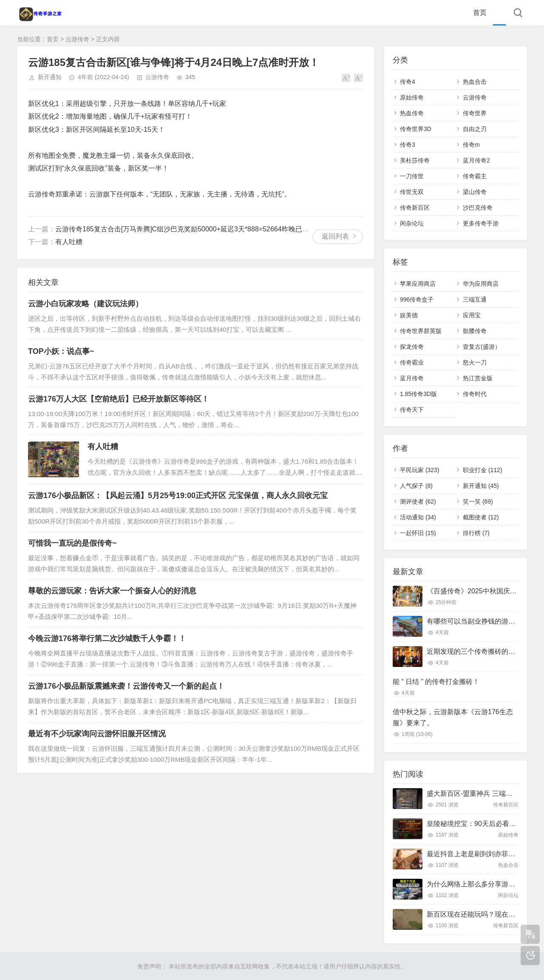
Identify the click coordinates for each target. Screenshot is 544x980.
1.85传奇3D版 (418, 394)
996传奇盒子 (417, 299)
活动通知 (418, 517)
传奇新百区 (415, 208)
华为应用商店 (481, 284)
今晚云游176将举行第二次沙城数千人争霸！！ (107, 638)
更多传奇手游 (481, 223)
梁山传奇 (475, 192)
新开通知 (50, 77)
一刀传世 (412, 176)
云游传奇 (77, 39)
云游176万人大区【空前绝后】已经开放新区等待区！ (119, 399)
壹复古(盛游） (482, 347)
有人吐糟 (69, 242)
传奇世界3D (416, 129)
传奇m (471, 145)
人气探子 (416, 486)
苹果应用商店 (418, 284)
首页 (480, 13)
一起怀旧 (418, 533)
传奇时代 (475, 394)
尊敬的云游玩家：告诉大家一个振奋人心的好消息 (112, 591)
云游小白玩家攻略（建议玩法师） (85, 304)
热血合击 (475, 82)
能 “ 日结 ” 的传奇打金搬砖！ (436, 682)
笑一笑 (478, 501)
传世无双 (412, 192)
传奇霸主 (475, 176)
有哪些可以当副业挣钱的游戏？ (474, 621)
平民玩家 (420, 470)
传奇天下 (412, 410)
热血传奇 (412, 113)
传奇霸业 (412, 362)
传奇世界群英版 (421, 331)
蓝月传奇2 (476, 160)
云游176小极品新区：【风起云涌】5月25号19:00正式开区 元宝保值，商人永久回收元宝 (178, 496)
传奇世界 (475, 113)
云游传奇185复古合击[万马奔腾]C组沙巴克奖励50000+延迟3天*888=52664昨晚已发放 (186, 229)
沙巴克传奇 (478, 208)
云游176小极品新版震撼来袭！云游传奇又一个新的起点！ (126, 686)
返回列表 (335, 236)
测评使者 (418, 501)
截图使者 (481, 517)
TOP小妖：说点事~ (61, 351)
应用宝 (472, 315)
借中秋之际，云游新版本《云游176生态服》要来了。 (453, 717)
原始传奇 (412, 97)
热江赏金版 (478, 378)
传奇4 (408, 82)
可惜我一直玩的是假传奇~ (72, 543)
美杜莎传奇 (415, 160)
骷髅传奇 (475, 331)
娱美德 (409, 315)
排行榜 (476, 533)
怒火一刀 (475, 362)
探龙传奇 (412, 347)
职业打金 (483, 470)
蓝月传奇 (412, 378)
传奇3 (408, 145)
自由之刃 (475, 129)
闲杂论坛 (412, 223)
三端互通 (475, 299)
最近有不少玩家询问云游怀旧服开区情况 (97, 734)
